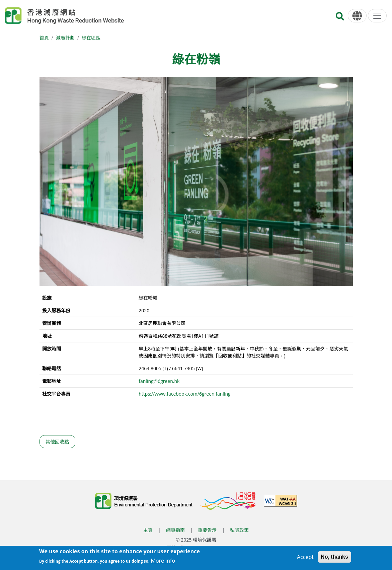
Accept (305, 558)
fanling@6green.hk (159, 381)
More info (163, 562)
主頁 (148, 530)
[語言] (357, 16)
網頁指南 (175, 530)
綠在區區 (91, 38)
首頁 (44, 38)
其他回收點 (57, 442)
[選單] (377, 16)
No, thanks (334, 558)
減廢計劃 (65, 38)
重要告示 (207, 530)
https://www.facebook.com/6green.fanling (184, 394)
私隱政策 (239, 530)
